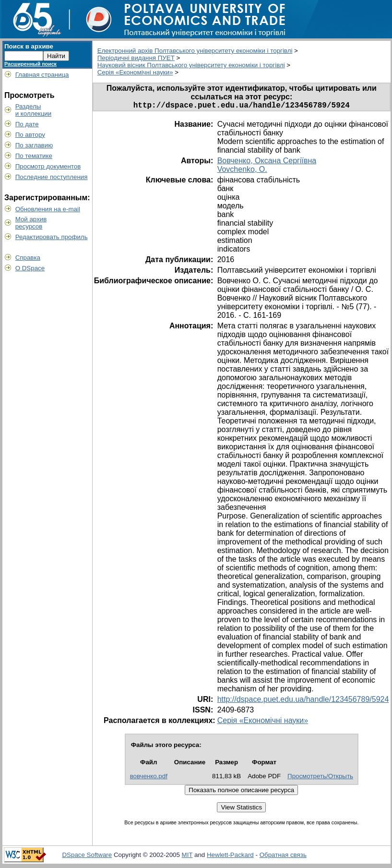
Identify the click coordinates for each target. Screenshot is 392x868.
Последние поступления (52, 177)
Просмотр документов (48, 166)
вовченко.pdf (149, 778)
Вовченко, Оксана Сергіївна (267, 163)
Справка (28, 258)
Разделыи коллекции (34, 110)
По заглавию (34, 145)
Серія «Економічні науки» (135, 72)
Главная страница (42, 75)
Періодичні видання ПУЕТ (136, 58)
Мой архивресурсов (31, 223)
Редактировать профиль (52, 237)
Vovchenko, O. (242, 171)
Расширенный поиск (30, 64)
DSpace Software (87, 857)
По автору (30, 135)
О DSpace (30, 268)
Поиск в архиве (29, 46)
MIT (187, 857)
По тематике (34, 156)
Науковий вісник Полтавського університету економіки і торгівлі (191, 65)
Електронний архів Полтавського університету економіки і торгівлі (195, 51)
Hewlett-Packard (230, 857)
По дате (27, 124)
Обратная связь (283, 857)
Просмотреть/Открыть (320, 778)
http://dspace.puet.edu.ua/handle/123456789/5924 (303, 701)
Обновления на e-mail (48, 209)
